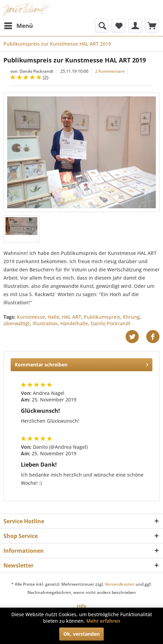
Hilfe (81, 606)
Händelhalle (74, 323)
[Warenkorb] (152, 26)
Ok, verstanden (81, 634)
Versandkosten (120, 584)
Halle (53, 317)
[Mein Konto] (135, 26)
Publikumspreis (102, 317)
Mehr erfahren (103, 621)
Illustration (45, 323)
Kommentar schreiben (81, 364)
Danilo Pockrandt (111, 323)
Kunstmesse (31, 317)
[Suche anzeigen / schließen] (102, 26)
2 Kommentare (110, 71)
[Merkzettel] (118, 26)
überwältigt (17, 323)
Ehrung (131, 317)
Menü (18, 25)
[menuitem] (18, 26)
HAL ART (72, 317)
